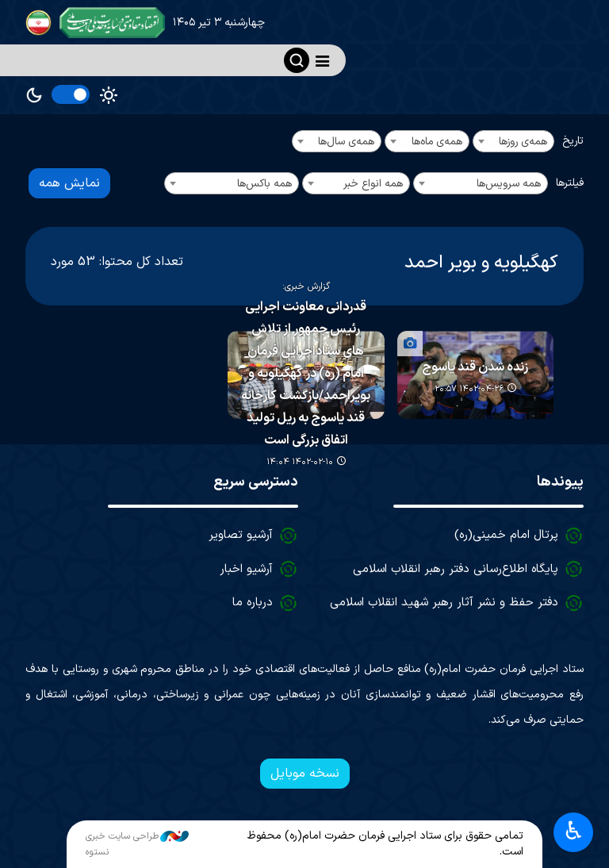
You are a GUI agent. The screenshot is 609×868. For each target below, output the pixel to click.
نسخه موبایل (305, 774)
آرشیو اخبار (246, 569)
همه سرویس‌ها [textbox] (509, 184)
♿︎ (574, 833)
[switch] (71, 94)
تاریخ (573, 141)
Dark (34, 95)
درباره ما (253, 603)
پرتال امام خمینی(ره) (506, 535)
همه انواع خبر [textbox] (373, 184)
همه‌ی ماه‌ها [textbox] (437, 142)
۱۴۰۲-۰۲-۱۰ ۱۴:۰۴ (300, 462)
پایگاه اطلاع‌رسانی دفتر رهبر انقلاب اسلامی (456, 569)
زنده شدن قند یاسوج (475, 367)
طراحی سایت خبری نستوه (137, 844)
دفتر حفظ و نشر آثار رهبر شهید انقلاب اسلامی (444, 603)
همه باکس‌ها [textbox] (264, 184)
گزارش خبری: (306, 286)
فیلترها (570, 183)
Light (109, 95)
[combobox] (513, 141)
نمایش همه (69, 183)
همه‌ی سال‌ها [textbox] (346, 142)
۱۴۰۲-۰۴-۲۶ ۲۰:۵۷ (469, 389)
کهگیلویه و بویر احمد (481, 263)
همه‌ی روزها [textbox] (523, 142)
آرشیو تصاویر (241, 535)
